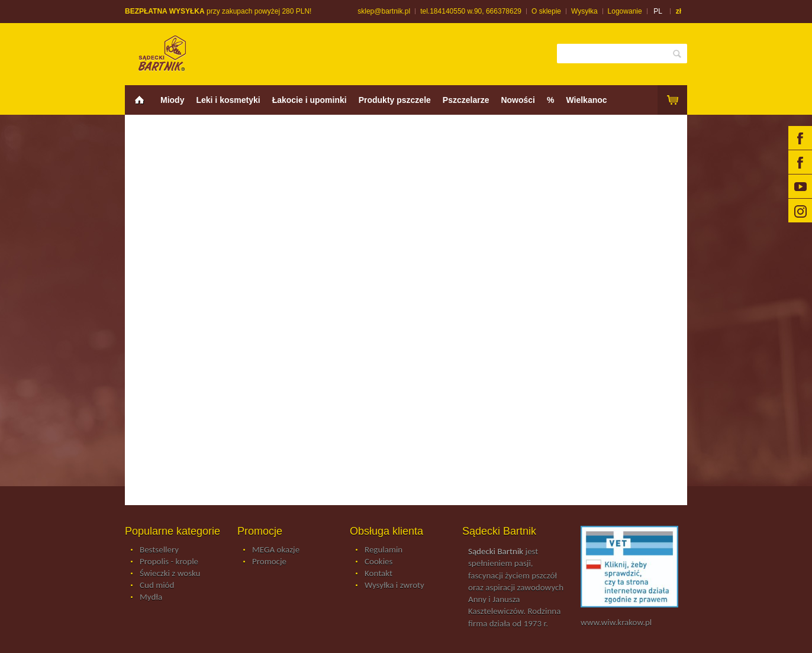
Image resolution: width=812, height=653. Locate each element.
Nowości (518, 100)
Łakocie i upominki (310, 100)
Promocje (269, 562)
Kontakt (378, 574)
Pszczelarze (466, 100)
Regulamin (384, 550)
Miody (172, 100)
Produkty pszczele (395, 100)
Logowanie (625, 11)
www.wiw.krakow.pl (616, 622)
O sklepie (546, 11)
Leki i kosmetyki (228, 100)
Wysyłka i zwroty (394, 586)
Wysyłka (584, 11)
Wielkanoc (586, 100)
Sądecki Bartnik (496, 551)
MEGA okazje (276, 550)
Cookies (378, 562)
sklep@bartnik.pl (384, 11)
